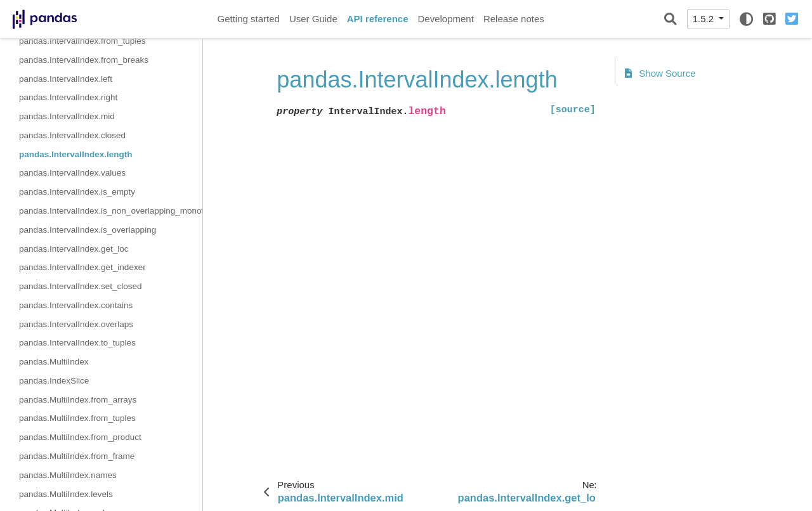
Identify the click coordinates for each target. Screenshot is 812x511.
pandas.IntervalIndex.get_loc (74, 249)
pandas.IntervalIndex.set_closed (81, 286)
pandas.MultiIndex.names (68, 475)
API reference (378, 19)
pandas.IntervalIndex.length (76, 154)
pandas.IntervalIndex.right (68, 97)
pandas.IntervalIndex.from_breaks (84, 60)
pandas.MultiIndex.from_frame (77, 456)
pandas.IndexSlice (54, 381)
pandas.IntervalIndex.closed (72, 135)
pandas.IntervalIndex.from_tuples (82, 41)
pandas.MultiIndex (54, 362)
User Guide (313, 19)
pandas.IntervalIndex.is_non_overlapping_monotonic (111, 211)
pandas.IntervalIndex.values (72, 173)
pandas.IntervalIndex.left (66, 79)
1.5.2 (705, 19)
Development (445, 19)
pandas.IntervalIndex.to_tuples (77, 343)
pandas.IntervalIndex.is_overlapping (88, 230)
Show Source (660, 73)
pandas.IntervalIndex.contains (76, 305)
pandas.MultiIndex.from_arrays (78, 400)
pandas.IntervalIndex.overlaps (76, 324)
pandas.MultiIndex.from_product (80, 437)
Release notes (514, 19)
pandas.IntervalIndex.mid (67, 116)
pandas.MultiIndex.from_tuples (77, 418)
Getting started (249, 19)
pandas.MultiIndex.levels (66, 494)
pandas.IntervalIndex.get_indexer (82, 267)
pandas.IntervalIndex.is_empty (77, 192)
